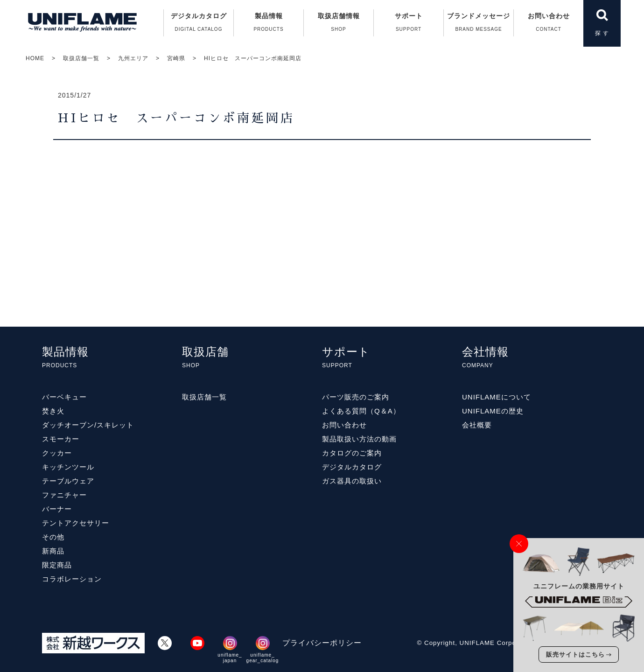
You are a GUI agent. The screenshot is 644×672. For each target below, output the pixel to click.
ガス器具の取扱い (352, 481)
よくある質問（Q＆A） (361, 411)
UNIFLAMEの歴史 (493, 411)
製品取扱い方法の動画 (359, 439)
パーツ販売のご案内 (356, 397)
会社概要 (477, 425)
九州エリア (133, 58)
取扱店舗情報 (339, 24)
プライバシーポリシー (322, 643)
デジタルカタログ (199, 24)
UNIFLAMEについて (497, 397)
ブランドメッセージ (479, 24)
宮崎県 (176, 58)
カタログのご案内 (352, 453)
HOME (35, 58)
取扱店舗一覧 (81, 58)
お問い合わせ (549, 24)
